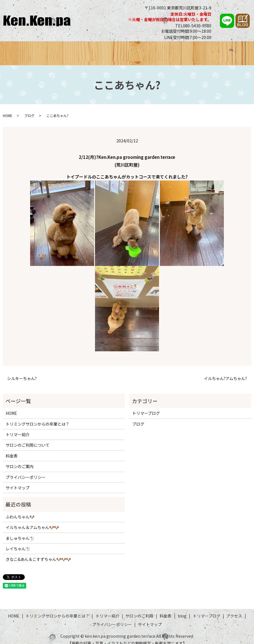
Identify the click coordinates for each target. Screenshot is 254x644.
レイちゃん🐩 (18, 542)
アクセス (222, 49)
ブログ (176, 49)
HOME (22, 49)
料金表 (162, 49)
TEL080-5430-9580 (193, 26)
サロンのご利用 (140, 49)
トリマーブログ (198, 49)
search (239, 49)
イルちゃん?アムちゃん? (225, 372)
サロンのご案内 (20, 460)
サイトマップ (18, 481)
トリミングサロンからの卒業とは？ (63, 49)
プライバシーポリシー (26, 470)
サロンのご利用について (28, 438)
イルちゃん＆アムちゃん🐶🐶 (32, 520)
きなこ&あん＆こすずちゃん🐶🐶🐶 (38, 552)
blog (182, 609)
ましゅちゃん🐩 (20, 531)
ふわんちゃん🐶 (20, 510)
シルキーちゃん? (22, 372)
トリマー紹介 (111, 49)
